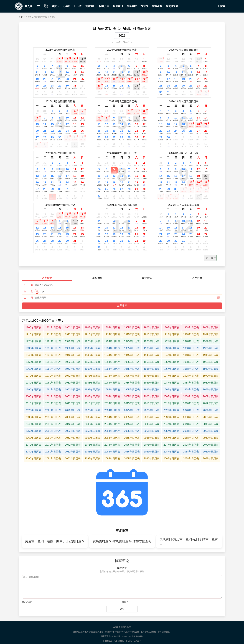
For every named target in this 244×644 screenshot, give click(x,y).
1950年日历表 (33, 362)
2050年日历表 (33, 431)
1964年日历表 (112, 369)
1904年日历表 (112, 327)
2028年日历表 (191, 410)
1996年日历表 (152, 390)
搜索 (221, 6)
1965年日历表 (132, 369)
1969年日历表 (211, 369)
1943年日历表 (92, 355)
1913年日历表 (92, 334)
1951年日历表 (53, 362)
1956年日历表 (152, 362)
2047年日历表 (171, 424)
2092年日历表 (73, 459)
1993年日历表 (92, 390)
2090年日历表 (33, 459)
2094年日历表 (112, 459)
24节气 (144, 6)
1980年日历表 (33, 383)
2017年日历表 (171, 403)
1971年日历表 (53, 376)
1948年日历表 (191, 355)
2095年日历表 (132, 459)
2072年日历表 (73, 445)
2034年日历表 (112, 417)
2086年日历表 (152, 452)
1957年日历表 (171, 362)
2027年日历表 (171, 410)
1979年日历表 (211, 376)
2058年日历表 (191, 431)
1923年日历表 (92, 341)
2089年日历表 (211, 452)
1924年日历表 (112, 341)
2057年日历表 (171, 431)
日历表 (78, 6)
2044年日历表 (112, 424)
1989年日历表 (211, 383)
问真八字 (104, 6)
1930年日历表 (33, 348)
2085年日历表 (132, 452)
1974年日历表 (112, 376)
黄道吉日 (90, 6)
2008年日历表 (191, 396)
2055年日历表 (132, 431)
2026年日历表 (152, 410)
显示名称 (27, 602)
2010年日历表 (33, 403)
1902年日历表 (73, 327)
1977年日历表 (171, 376)
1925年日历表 (132, 341)
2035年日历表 (132, 417)
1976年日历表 (152, 376)
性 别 (28, 291)
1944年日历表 (112, 355)
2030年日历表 (33, 417)
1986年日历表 (152, 383)
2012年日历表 (73, 403)
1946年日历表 (152, 355)
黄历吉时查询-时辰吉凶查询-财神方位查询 (122, 541)
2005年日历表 (132, 396)
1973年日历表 (92, 376)
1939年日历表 (211, 348)
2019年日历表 (211, 403)
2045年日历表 (132, 424)
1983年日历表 (92, 383)
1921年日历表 (53, 341)
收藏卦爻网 (118, 627)
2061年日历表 (53, 438)
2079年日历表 (211, 445)
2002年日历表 (73, 396)
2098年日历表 (191, 459)
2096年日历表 (152, 459)
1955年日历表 (132, 362)
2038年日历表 (191, 417)
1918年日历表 (191, 334)
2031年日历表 (53, 417)
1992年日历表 (73, 390)
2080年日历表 (33, 452)
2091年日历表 (53, 459)
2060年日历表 (33, 438)
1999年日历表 (211, 390)
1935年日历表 (132, 348)
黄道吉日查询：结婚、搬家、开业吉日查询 (55, 541)
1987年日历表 (171, 383)
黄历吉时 (132, 6)
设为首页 (127, 627)
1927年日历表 (171, 341)
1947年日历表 (171, 355)
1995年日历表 (132, 390)
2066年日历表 (152, 438)
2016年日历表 (152, 403)
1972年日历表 (73, 376)
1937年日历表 (171, 348)
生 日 (28, 298)
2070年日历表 (33, 445)
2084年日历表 (112, 452)
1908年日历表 (191, 327)
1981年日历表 (53, 383)
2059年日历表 (211, 431)
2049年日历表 (211, 424)
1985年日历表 (132, 383)
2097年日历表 (171, 459)
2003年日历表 (92, 396)
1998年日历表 (191, 390)
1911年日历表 (53, 334)
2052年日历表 (73, 431)
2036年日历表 (152, 417)
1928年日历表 (191, 341)
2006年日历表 (152, 396)
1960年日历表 (33, 369)
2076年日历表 (152, 445)
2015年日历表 (132, 403)
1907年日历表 (171, 327)
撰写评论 (122, 561)
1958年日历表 (191, 362)
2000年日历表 (33, 396)
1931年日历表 (53, 348)
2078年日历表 (191, 445)
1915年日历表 (132, 334)
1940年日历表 (33, 355)
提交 (122, 609)
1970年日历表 (33, 376)
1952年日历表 (73, 362)
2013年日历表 (92, 403)
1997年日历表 (171, 390)
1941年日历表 (53, 355)
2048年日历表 (191, 424)
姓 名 (28, 285)
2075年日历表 (132, 445)
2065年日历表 (132, 438)
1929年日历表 (211, 341)
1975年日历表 (132, 376)
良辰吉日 (118, 6)
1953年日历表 (92, 362)
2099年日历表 (211, 459)
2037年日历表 (171, 417)
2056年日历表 (152, 431)
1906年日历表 (152, 327)
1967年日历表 (171, 369)
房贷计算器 (172, 6)
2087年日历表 (171, 452)
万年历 (67, 6)
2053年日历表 (92, 431)
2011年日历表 (53, 403)
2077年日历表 (171, 445)
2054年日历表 (112, 431)
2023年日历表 (92, 410)
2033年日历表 (92, 417)
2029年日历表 (211, 410)
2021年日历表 (53, 410)
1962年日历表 (73, 369)
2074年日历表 (112, 445)
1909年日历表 (211, 327)
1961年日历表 (53, 369)
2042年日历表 (73, 424)
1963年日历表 (92, 369)
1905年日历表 (132, 327)
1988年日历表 (191, 383)
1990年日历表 (33, 390)
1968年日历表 (191, 369)
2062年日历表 (73, 438)
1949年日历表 (211, 355)
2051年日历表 (53, 431)
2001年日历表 (53, 396)
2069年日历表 (211, 438)
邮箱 (125, 602)
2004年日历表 (112, 396)
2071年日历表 (53, 445)
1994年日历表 (112, 390)
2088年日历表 (191, 452)
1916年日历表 (152, 334)
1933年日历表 (92, 348)
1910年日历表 (33, 334)
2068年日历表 (191, 438)
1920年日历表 (33, 341)
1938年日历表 (191, 348)
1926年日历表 (152, 341)
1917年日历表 (171, 334)
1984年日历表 (112, 383)
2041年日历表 (53, 424)
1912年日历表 (73, 334)
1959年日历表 (211, 362)
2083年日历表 (92, 452)
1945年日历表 (132, 355)
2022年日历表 (73, 410)
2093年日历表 (92, 459)
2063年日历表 (92, 438)
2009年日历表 (211, 396)
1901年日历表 (53, 327)
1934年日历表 (112, 348)
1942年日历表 (73, 355)
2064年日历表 (112, 438)
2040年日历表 (33, 424)
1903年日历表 (92, 327)
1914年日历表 (112, 334)
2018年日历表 (191, 403)
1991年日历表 (53, 390)
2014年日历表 (112, 403)
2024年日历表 (112, 410)
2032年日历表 (73, 417)
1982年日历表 (73, 383)
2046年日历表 (152, 424)
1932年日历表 (73, 348)
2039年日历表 (211, 417)
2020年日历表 (33, 410)
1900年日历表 (33, 327)
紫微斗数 (157, 6)
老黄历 (55, 6)
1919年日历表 (211, 334)
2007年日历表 (171, 396)
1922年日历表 (73, 341)
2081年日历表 (53, 452)
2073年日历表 (92, 445)
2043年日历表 (92, 424)
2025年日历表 (132, 410)
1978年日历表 (191, 376)
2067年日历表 (171, 438)
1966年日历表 (152, 369)
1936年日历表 (152, 348)
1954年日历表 (112, 362)
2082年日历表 (73, 452)
